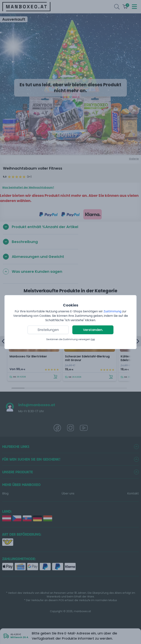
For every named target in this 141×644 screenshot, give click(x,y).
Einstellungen (48, 330)
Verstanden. (93, 330)
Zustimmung (112, 311)
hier (93, 339)
